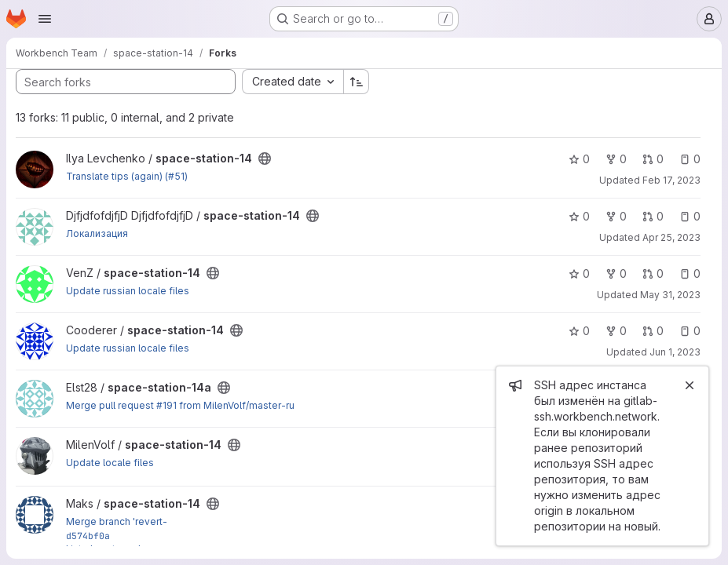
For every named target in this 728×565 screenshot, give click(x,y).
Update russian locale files (128, 291)
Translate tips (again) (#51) (127, 176)
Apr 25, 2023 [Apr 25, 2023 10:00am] (671, 237)
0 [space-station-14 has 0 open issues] (690, 159)
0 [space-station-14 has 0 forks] (616, 159)
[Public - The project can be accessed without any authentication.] (265, 159)
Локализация (97, 233)
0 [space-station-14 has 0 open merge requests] (653, 159)
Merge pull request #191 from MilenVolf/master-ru (180, 405)
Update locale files (110, 463)
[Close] (690, 385)
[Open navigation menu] (45, 19)
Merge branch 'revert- (117, 521)
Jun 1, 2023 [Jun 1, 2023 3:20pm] (675, 352)
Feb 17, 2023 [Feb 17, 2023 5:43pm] (671, 180)
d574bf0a (88, 536)
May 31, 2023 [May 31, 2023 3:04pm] (670, 295)
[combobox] (293, 82)
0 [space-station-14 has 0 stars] (579, 159)
